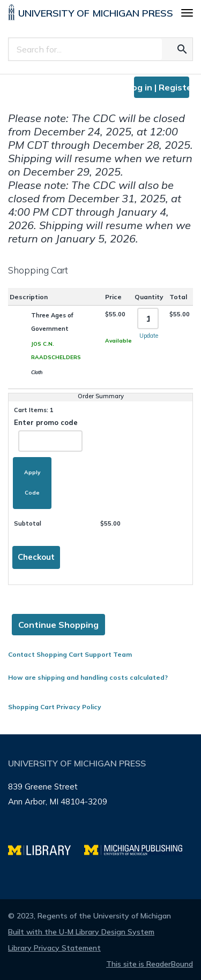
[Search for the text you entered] (182, 49)
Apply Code (32, 483)
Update (149, 336)
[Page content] (100, 394)
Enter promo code (48, 435)
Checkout (36, 557)
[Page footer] (100, 817)
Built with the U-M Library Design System (81, 932)
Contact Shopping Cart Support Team (70, 654)
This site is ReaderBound (150, 964)
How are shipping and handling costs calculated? (88, 677)
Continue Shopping (58, 625)
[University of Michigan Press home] (91, 14)
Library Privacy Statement (54, 948)
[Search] (85, 49)
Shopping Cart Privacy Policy (55, 707)
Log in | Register (162, 87)
